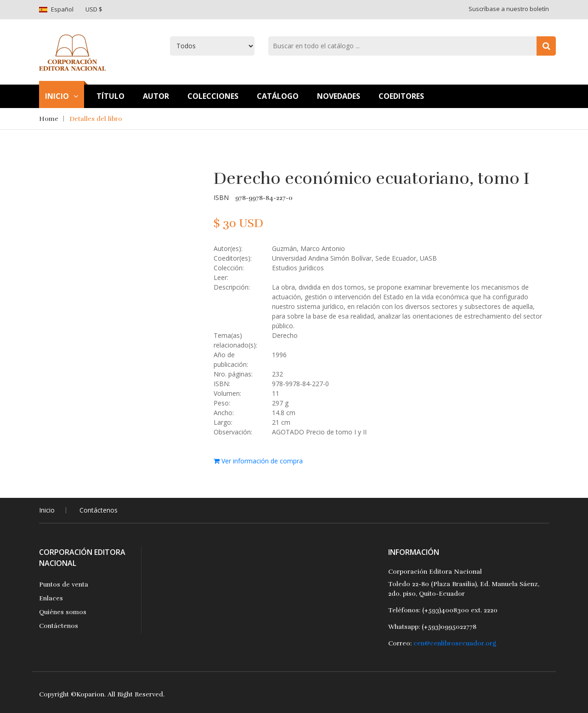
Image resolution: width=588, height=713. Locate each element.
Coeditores (401, 96)
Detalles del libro (96, 119)
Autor (156, 96)
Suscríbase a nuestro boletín (509, 9)
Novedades (339, 96)
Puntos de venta (64, 585)
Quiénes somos (63, 612)
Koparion (90, 694)
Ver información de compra (258, 461)
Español (62, 9)
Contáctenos (99, 510)
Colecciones (213, 96)
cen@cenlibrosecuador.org (455, 643)
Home (49, 119)
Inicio (62, 96)
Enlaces (51, 598)
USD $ (94, 9)
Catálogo (278, 96)
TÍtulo (110, 96)
